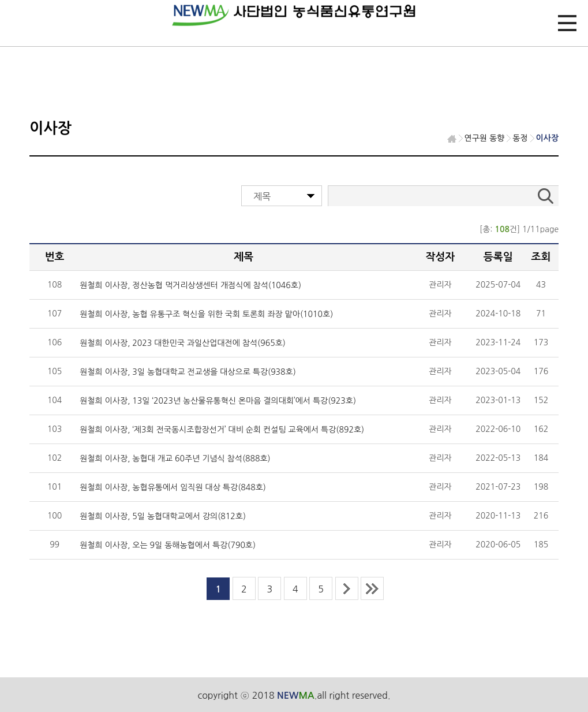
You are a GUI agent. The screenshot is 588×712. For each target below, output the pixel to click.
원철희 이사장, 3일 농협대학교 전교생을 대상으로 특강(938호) (188, 372)
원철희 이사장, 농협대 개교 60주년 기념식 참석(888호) (175, 458)
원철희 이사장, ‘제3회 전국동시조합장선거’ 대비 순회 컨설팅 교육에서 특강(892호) (222, 430)
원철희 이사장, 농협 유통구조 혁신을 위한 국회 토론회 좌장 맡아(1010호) (206, 314)
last (372, 588)
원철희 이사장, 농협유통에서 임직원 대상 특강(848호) (173, 487)
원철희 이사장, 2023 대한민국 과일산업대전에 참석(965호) (183, 343)
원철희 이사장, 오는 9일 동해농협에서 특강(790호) (168, 545)
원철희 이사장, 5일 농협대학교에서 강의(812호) (163, 516)
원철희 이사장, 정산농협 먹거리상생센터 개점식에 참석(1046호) (190, 285)
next (347, 588)
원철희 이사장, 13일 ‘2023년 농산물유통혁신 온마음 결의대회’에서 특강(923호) (218, 401)
